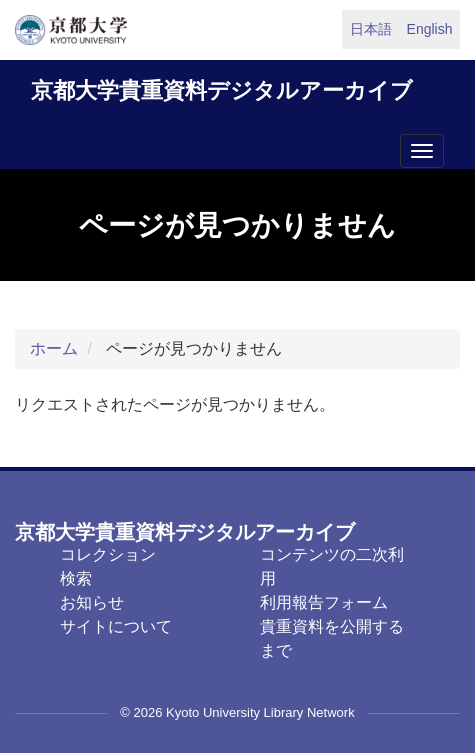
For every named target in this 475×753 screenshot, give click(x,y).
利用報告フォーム (324, 602)
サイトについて (116, 626)
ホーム (54, 348)
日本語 (371, 29)
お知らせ (92, 602)
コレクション (108, 554)
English (430, 29)
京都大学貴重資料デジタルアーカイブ (222, 90)
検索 (76, 578)
